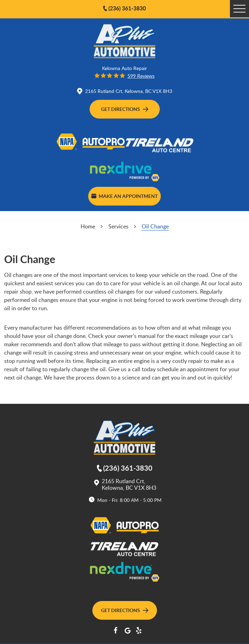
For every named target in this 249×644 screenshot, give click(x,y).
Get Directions (125, 109)
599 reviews (141, 76)
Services (118, 226)
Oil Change (155, 226)
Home (88, 226)
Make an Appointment (124, 196)
